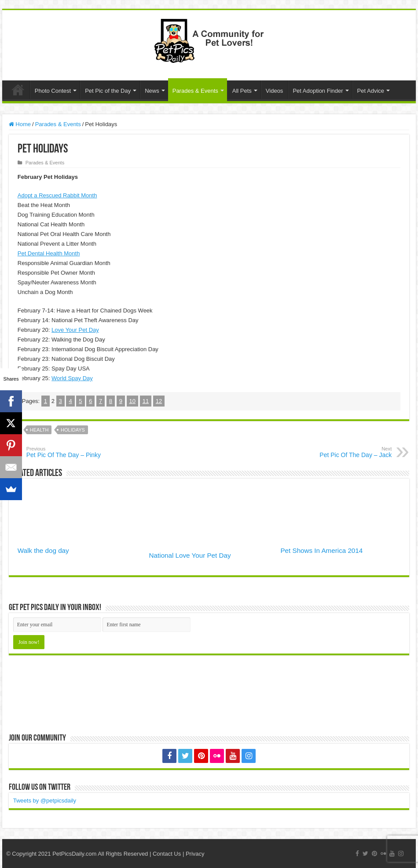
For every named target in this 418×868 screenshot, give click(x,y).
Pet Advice (371, 91)
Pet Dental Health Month (49, 253)
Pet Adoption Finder (318, 91)
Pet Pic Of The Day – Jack (346, 452)
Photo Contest (53, 91)
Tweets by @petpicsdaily (45, 801)
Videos (275, 91)
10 (132, 401)
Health (39, 430)
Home (18, 90)
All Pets (242, 91)
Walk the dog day (43, 550)
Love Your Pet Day (75, 330)
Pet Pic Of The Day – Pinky (71, 452)
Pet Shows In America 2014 (321, 550)
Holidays (73, 430)
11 (146, 401)
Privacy (195, 854)
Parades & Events (195, 91)
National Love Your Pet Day (190, 555)
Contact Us (167, 854)
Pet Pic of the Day (108, 91)
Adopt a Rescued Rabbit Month (57, 195)
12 (159, 401)
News (152, 91)
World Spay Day (72, 378)
